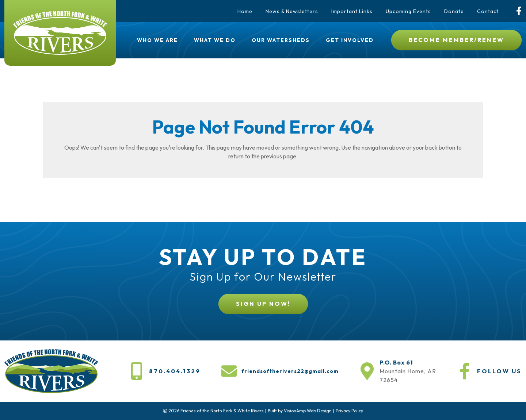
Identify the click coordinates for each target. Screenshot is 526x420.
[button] (456, 40)
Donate (454, 11)
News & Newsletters (292, 11)
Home (245, 11)
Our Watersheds (281, 40)
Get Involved (350, 40)
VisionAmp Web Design (308, 411)
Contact (488, 11)
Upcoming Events (408, 11)
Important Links (352, 11)
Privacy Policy (349, 411)
